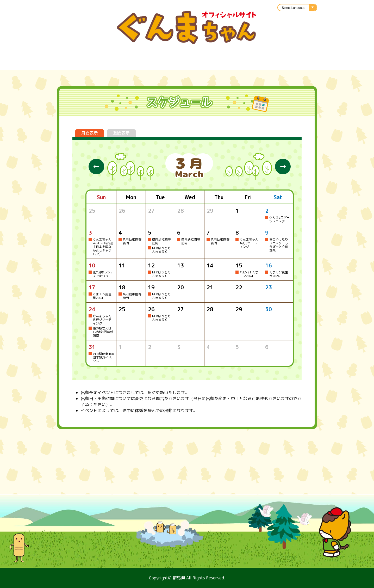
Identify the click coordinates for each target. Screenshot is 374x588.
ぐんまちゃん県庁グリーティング (249, 243)
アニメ (273, 64)
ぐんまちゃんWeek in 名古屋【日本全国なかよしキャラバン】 (103, 247)
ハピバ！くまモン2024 (249, 274)
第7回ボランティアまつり (103, 274)
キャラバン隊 (239, 64)
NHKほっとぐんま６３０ (161, 250)
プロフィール (46, 64)
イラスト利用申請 (192, 64)
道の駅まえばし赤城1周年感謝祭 (103, 332)
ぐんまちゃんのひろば (317, 64)
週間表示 (121, 133)
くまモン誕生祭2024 (279, 274)
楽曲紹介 (151, 64)
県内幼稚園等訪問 (132, 241)
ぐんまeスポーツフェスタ (279, 219)
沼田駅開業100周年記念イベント (103, 357)
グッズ (122, 64)
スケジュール (88, 64)
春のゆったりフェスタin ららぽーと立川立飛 (279, 245)
